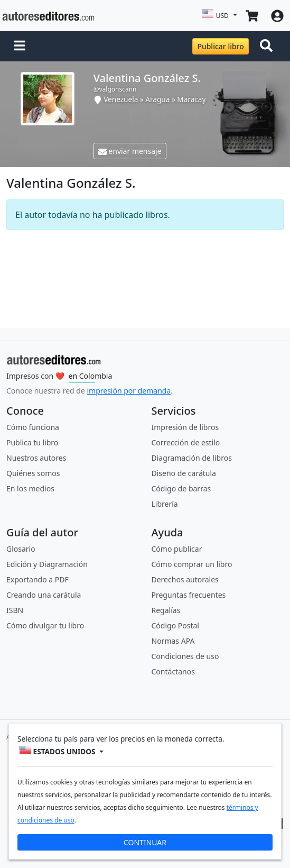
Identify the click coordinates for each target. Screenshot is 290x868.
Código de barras (181, 488)
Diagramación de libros (192, 458)
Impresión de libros (185, 427)
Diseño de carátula (184, 473)
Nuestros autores (36, 458)
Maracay (191, 99)
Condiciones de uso (185, 656)
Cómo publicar (177, 549)
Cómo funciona (33, 427)
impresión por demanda (129, 391)
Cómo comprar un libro (192, 564)
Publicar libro (220, 46)
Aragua (157, 99)
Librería (165, 504)
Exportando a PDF (38, 579)
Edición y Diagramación (47, 564)
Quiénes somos (33, 473)
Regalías (166, 610)
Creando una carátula (44, 595)
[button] (20, 47)
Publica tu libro (32, 442)
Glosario (21, 549)
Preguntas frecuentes (189, 595)
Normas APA (173, 641)
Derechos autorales (185, 579)
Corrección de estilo (186, 442)
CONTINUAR (145, 842)
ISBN (15, 610)
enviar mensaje (130, 151)
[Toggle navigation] (268, 47)
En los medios (30, 488)
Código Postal (175, 625)
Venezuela (121, 99)
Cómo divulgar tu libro (45, 625)
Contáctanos (173, 671)
